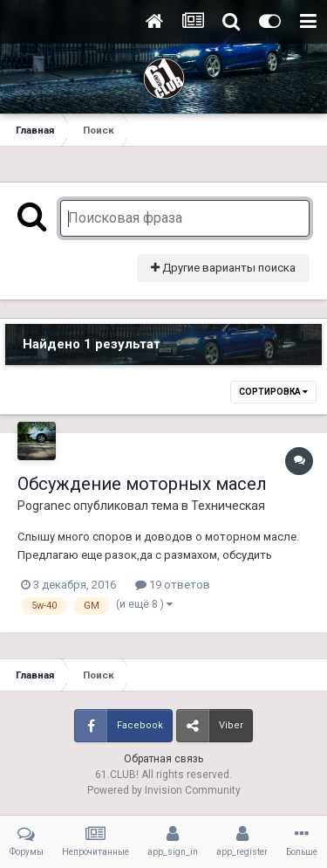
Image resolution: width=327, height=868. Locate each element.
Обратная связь (163, 759)
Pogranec (44, 506)
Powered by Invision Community (164, 790)
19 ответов (173, 585)
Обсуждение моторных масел (142, 484)
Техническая (228, 506)
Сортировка (273, 392)
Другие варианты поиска (223, 268)
